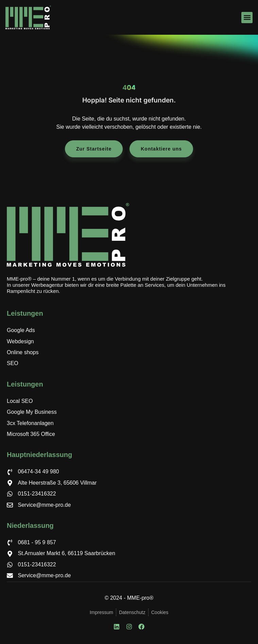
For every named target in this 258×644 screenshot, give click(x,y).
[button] (247, 18)
